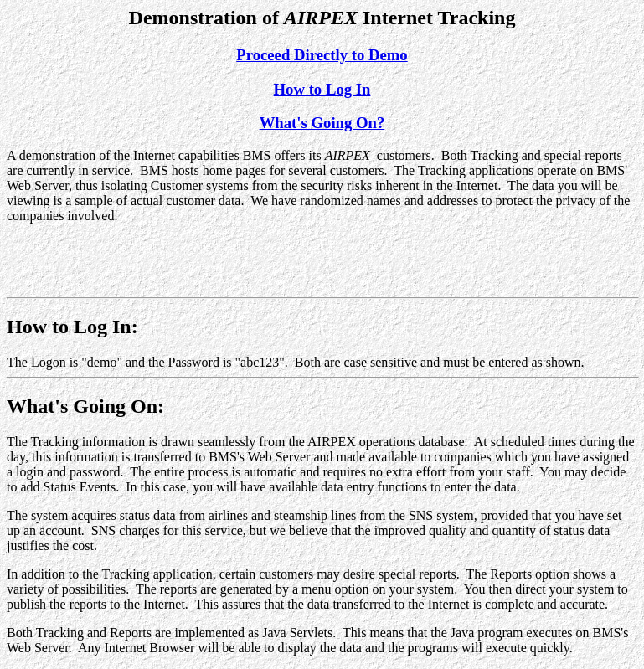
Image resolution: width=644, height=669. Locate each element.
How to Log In (322, 89)
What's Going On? (322, 123)
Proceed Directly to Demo (322, 55)
